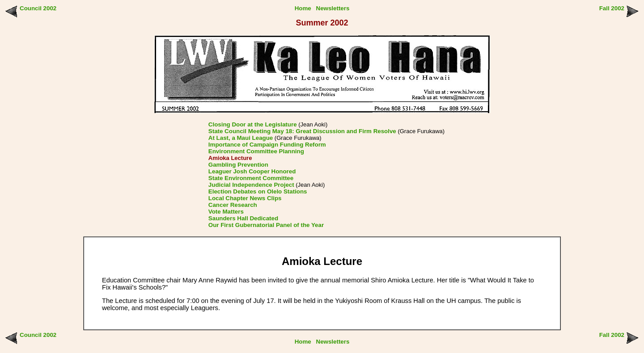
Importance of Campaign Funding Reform (267, 145)
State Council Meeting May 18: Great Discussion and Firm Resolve (302, 131)
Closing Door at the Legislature (253, 124)
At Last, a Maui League (241, 138)
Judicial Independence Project (251, 185)
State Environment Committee (251, 178)
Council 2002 (38, 8)
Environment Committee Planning (256, 151)
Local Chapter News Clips (245, 198)
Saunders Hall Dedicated (243, 218)
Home (303, 8)
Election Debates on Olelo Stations (258, 191)
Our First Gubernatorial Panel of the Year (266, 225)
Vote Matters (226, 212)
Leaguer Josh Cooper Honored (252, 171)
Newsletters (333, 8)
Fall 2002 (612, 8)
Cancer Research (233, 205)
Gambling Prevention (238, 165)
